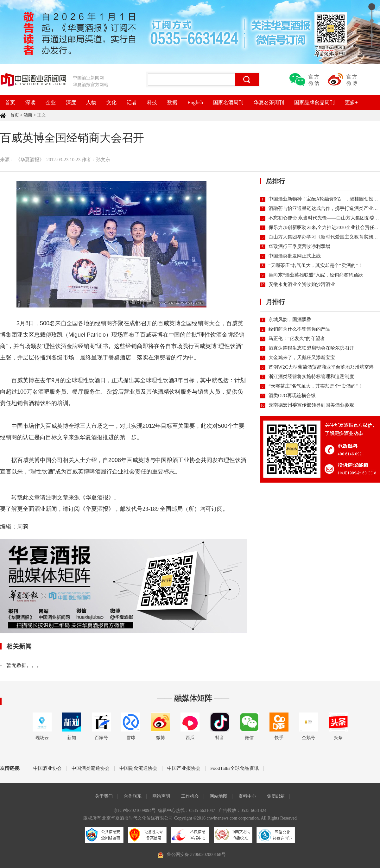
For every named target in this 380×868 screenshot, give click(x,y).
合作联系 (133, 796)
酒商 (28, 115)
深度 (71, 102)
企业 (51, 102)
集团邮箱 (276, 796)
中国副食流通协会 (138, 768)
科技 (152, 102)
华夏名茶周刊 (269, 102)
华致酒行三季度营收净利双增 (299, 246)
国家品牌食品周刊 (314, 102)
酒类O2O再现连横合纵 (292, 396)
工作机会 (190, 796)
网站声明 (161, 796)
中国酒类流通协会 (91, 768)
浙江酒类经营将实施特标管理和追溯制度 (311, 377)
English (195, 102)
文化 (111, 102)
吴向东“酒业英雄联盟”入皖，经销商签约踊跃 (316, 275)
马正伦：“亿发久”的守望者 (297, 339)
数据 (172, 102)
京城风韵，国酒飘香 (290, 320)
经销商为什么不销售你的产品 (299, 329)
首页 (10, 102)
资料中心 (247, 796)
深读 (30, 102)
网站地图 (218, 796)
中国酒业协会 (47, 768)
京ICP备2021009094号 (135, 811)
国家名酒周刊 (228, 102)
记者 (132, 102)
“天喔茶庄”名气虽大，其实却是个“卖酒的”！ (316, 265)
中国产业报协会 (184, 768)
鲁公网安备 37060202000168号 (196, 855)
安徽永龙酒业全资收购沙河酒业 (302, 284)
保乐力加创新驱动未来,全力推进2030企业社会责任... (323, 227)
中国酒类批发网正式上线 (295, 256)
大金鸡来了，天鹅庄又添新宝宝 (302, 358)
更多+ (351, 102)
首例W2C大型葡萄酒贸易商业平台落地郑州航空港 (321, 367)
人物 (91, 102)
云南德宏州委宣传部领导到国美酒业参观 (311, 405)
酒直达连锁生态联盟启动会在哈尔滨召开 (311, 348)
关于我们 (104, 796)
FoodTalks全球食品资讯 (234, 768)
